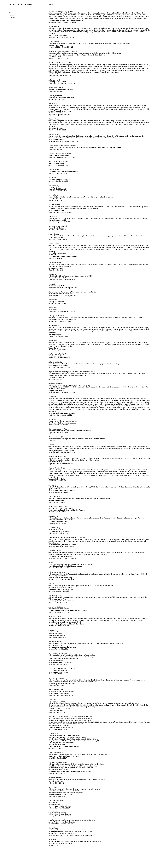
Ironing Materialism (55, 354)
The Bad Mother (54, 134)
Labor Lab (52, 80)
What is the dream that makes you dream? (63, 51)
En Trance (52, 528)
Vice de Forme (54, 828)
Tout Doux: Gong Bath (56, 162)
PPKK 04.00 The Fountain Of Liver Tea (62, 668)
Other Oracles (53, 787)
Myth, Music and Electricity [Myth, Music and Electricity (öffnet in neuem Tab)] (58, 653)
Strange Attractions (55, 42)
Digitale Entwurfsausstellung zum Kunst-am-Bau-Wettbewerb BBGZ (72, 372)
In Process (52, 274)
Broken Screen (54, 234)
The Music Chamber (55, 263)
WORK (11, 13)
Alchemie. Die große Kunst (58, 762)
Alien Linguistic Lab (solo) (57, 812)
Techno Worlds (54, 26)
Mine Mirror (52, 419)
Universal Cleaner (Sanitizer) (58, 437)
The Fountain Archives (56, 801)
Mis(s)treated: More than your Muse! (61, 63)
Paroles (51, 630)
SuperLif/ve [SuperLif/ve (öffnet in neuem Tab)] (52, 700)
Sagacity (51, 170)
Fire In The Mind (54, 497)
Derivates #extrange (55, 777)
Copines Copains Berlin (57, 468)
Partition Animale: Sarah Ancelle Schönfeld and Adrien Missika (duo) (72, 820)
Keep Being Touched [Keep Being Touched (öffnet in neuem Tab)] (56, 753)
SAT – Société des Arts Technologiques (63, 257)
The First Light (54, 216)
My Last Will (53, 104)
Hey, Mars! (52, 485)
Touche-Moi (52, 341)
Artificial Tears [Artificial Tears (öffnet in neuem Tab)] (53, 734)
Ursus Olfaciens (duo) (56, 690)
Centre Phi (52, 255)
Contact (12, 18)
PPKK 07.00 (53, 300)
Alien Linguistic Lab (55, 96)
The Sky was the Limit (56, 316)
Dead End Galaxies (55, 617)
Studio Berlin (53, 397)
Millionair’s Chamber (56, 362)
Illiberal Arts (53, 308)
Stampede (52, 284)
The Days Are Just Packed (58, 429)
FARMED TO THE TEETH (57, 154)
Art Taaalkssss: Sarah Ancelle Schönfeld (62, 146)
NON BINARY (53, 516)
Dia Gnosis (52, 840)
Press (11, 15)
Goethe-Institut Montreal (57, 253)
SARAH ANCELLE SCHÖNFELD (21, 5)
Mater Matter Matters (56, 88)
